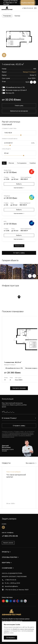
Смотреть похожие (19, 388)
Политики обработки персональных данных (21, 433)
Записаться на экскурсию (19, 111)
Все (4, 163)
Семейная (33, 163)
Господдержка (22, 163)
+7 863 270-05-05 (27, 8)
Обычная (11, 163)
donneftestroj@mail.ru (11, 586)
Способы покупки (9, 557)
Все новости (30, 463)
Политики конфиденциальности (11, 434)
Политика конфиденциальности (12, 621)
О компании (7, 568)
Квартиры (6, 563)
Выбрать (19, 184)
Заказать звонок (8, 543)
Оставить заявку (19, 253)
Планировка (7, 16)
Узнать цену (19, 106)
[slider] (21, 135)
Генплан (17, 16)
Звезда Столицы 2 (29, 72)
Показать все (19, 246)
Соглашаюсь (10, 638)
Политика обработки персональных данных (16, 619)
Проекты (6, 552)
